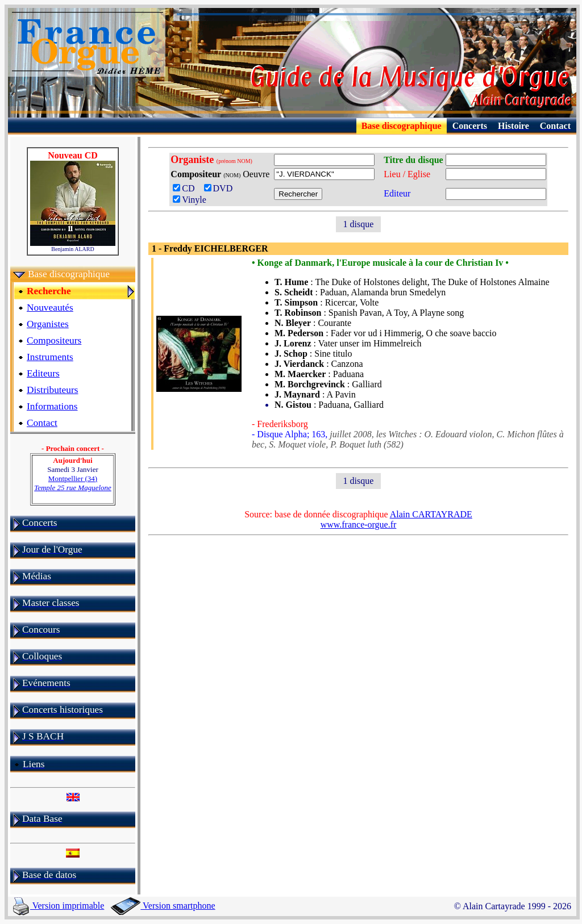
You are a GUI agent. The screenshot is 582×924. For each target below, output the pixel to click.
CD (187, 188)
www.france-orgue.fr (359, 524)
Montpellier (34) (73, 483)
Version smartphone (163, 906)
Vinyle (190, 200)
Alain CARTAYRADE (431, 514)
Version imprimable (59, 906)
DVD (221, 188)
